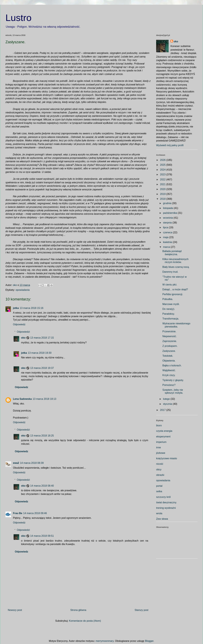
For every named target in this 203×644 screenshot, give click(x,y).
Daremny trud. (170, 272)
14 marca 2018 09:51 (42, 536)
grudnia (168, 203)
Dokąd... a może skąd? (175, 289)
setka (159, 491)
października (170, 213)
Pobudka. (168, 299)
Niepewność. (170, 336)
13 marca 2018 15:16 (31, 308)
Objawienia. (169, 361)
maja (166, 237)
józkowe (161, 453)
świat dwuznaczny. (166, 502)
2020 (163, 189)
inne (158, 447)
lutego (167, 399)
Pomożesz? (169, 385)
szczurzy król (163, 497)
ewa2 (16, 463)
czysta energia (164, 431)
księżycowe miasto (167, 458)
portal (159, 486)
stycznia (168, 404)
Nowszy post (15, 610)
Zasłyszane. (169, 351)
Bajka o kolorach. (172, 365)
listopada (168, 208)
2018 (163, 199)
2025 (163, 165)
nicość (160, 464)
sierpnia (168, 223)
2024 (163, 170)
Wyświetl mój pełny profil (170, 145)
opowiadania (23, 290)
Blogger (149, 641)
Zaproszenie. (170, 341)
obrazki (160, 475)
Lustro (19, 18)
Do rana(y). (169, 309)
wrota (159, 513)
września (168, 218)
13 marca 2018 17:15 (42, 338)
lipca (166, 227)
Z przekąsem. (170, 346)
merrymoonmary (105, 641)
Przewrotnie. (169, 331)
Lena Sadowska (22, 399)
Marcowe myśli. (171, 304)
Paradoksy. (169, 314)
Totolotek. (168, 356)
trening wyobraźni (166, 508)
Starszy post (141, 610)
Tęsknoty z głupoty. (173, 380)
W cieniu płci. (170, 285)
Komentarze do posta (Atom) (85, 621)
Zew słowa (162, 519)
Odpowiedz (19, 324)
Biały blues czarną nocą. (176, 267)
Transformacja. (171, 319)
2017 (163, 410)
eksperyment (163, 437)
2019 (163, 194)
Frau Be (18, 513)
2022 (163, 180)
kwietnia (168, 242)
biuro (159, 425)
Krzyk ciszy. (169, 375)
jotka (16, 308)
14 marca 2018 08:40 (42, 486)
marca (167, 247)
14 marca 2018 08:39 (32, 463)
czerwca (168, 232)
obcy (159, 469)
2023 (163, 175)
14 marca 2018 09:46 (35, 513)
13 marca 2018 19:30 (40, 353)
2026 (163, 160)
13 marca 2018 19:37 (42, 368)
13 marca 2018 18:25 (42, 436)
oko (23, 338)
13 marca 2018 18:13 (44, 399)
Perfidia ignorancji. (173, 294)
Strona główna (78, 610)
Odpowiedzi (23, 332)
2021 (163, 184)
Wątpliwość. (169, 370)
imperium (161, 442)
